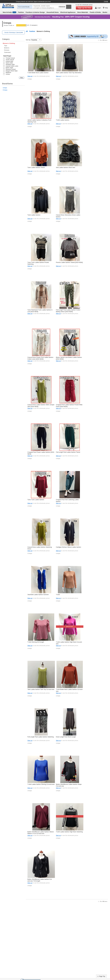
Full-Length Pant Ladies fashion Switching (41, 737)
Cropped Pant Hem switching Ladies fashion (67, 500)
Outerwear (7, 52)
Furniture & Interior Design (35, 12)
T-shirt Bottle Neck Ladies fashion (38, 73)
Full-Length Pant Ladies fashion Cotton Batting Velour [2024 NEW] (68, 311)
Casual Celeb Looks (11, 66)
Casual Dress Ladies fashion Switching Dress (40, 548)
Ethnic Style (8, 68)
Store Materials (83, 12)
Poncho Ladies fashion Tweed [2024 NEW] (69, 262)
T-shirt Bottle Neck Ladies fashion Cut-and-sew (69, 690)
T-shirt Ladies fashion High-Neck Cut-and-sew (69, 643)
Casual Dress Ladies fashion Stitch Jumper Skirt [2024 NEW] (41, 406)
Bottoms (7, 48)
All (27, 31)
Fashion (21, 12)
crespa (5, 88)
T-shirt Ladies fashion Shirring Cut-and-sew (41, 784)
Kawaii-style (8, 61)
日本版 (106, 2)
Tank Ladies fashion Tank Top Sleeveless (69, 73)
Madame (7, 72)
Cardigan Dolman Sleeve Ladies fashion (69, 547)
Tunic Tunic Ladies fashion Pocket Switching (38, 263)
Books (105, 12)
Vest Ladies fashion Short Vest (66, 167)
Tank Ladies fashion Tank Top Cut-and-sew (41, 689)
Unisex (7, 74)
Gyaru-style (8, 63)
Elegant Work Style (10, 71)
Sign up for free (84, 8)
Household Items (53, 12)
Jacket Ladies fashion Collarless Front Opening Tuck (39, 121)
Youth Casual (9, 60)
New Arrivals (10, 12)
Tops (6, 46)
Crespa (5, 90)
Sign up (30, 76)
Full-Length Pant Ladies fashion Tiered (68, 452)
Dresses (7, 50)
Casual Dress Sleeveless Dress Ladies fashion (68, 216)
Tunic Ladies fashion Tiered (36, 167)
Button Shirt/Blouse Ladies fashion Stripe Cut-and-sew (69, 785)
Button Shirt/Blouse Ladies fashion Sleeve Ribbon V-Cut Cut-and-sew (41, 833)
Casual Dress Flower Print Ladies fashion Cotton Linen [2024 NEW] (40, 358)
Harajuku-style (9, 64)
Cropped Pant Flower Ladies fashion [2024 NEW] (41, 453)
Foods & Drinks (95, 12)
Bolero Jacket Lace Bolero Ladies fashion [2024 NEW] (69, 358)
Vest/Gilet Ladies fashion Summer (38, 595)
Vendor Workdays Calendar (13, 32)
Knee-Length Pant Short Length (66, 737)
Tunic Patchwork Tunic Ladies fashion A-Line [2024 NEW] (40, 311)
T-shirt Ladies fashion (63, 120)
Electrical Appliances (68, 12)
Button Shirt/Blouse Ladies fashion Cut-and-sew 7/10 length (40, 880)
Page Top (102, 976)
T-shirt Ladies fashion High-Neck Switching (69, 832)
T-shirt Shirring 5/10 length (36, 642)
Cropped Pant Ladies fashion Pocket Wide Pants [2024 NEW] (69, 406)
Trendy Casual (9, 58)
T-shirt (58, 595)
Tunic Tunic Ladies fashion (36, 500)
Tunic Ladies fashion (34, 215)
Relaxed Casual (9, 69)
